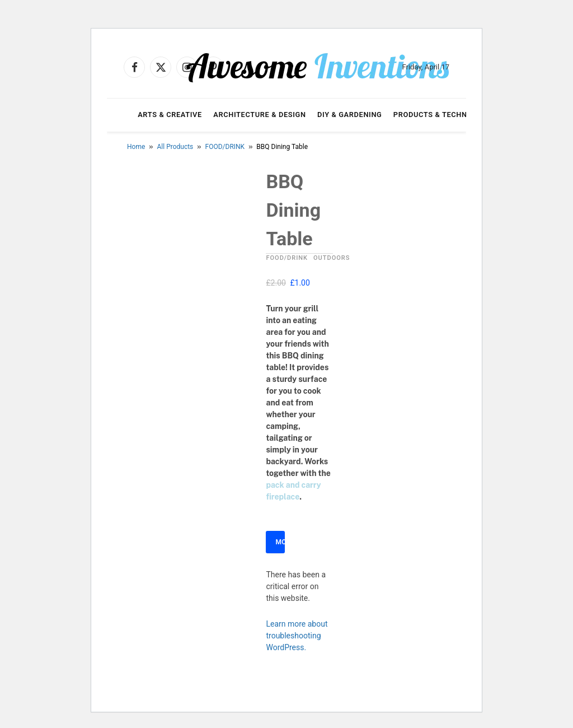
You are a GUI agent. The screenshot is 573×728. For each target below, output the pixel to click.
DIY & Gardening (349, 115)
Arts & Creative (170, 115)
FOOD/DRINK (225, 147)
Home (136, 147)
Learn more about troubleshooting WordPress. (297, 636)
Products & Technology (443, 115)
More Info (280, 542)
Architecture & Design (259, 115)
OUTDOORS (332, 258)
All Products (175, 147)
